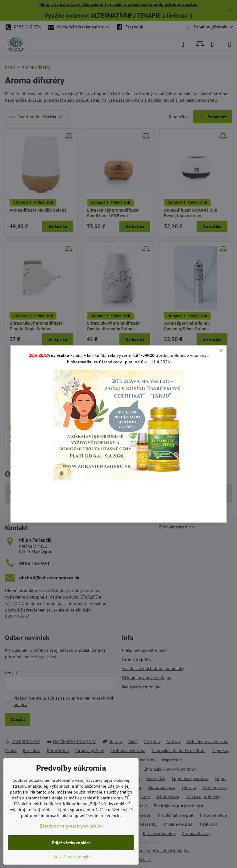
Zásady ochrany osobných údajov (71, 826)
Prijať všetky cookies (71, 843)
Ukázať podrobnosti (71, 857)
